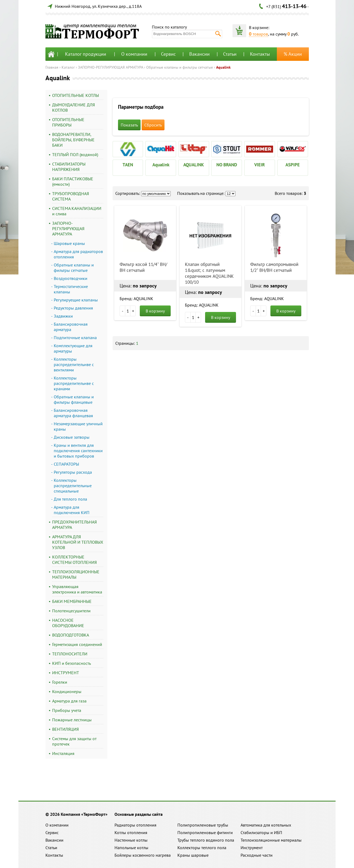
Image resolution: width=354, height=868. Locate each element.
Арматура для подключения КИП (72, 510)
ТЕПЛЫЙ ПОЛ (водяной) (75, 154)
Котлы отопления (131, 832)
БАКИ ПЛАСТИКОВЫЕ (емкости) (73, 181)
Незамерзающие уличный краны (78, 426)
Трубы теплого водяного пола (206, 840)
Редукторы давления (73, 308)
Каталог (68, 67)
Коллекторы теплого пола (202, 848)
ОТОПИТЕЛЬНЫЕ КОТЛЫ (76, 95)
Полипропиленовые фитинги (205, 832)
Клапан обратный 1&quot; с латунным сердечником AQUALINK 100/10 (209, 273)
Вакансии (199, 54)
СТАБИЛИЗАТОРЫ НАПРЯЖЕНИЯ (69, 167)
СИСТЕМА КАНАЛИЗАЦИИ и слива (77, 211)
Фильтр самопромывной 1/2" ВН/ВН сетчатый (274, 267)
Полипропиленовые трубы (203, 825)
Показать (129, 125)
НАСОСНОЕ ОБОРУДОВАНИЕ (68, 623)
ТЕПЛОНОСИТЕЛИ (70, 654)
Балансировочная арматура (71, 327)
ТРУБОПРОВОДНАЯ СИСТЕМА (71, 196)
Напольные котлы (131, 848)
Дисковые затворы (72, 437)
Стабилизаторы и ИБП (261, 832)
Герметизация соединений (77, 644)
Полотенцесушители (71, 611)
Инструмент (252, 848)
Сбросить (153, 125)
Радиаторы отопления (135, 825)
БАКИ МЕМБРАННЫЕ (72, 601)
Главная (52, 67)
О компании (134, 54)
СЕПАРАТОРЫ (66, 464)
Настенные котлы (131, 840)
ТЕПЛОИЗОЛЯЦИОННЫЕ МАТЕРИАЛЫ (76, 574)
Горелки (60, 682)
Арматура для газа (69, 701)
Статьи (230, 54)
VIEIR (260, 165)
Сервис (168, 54)
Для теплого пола (70, 499)
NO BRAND (227, 165)
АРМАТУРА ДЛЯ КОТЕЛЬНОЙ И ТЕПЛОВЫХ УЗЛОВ (78, 542)
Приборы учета (67, 710)
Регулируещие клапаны (76, 300)
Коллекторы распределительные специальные (73, 486)
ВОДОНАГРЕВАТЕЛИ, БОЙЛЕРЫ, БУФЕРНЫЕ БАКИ (73, 140)
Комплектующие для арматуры (73, 348)
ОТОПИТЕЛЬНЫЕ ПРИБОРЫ (68, 122)
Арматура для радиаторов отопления (78, 254)
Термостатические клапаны (71, 289)
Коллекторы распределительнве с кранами (74, 383)
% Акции (293, 54)
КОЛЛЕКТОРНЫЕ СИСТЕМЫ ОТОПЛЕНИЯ (74, 560)
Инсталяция (63, 753)
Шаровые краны (69, 243)
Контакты (260, 54)
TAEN (128, 165)
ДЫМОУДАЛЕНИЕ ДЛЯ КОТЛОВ (74, 107)
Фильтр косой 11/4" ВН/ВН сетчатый (143, 267)
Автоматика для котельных (266, 825)
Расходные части (257, 855)
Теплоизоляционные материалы (271, 840)
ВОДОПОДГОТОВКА (71, 635)
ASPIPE (293, 165)
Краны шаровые (193, 855)
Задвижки (63, 316)
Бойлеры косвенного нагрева (143, 855)
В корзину (155, 311)
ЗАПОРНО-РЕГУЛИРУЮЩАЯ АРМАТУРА (110, 67)
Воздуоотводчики (71, 278)
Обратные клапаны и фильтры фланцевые (74, 399)
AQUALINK (194, 165)
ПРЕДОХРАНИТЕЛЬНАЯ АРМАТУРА (74, 525)
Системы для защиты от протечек (74, 741)
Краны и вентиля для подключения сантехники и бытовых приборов (78, 451)
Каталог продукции (86, 54)
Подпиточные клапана (75, 338)
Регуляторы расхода (73, 472)
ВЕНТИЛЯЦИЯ (65, 729)
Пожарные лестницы (72, 720)
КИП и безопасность (71, 663)
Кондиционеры (67, 691)
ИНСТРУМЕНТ (66, 673)
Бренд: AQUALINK (136, 298)
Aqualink (223, 67)
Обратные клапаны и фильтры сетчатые (180, 67)
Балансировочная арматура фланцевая (73, 413)
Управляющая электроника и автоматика (77, 589)
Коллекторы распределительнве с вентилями (74, 364)
